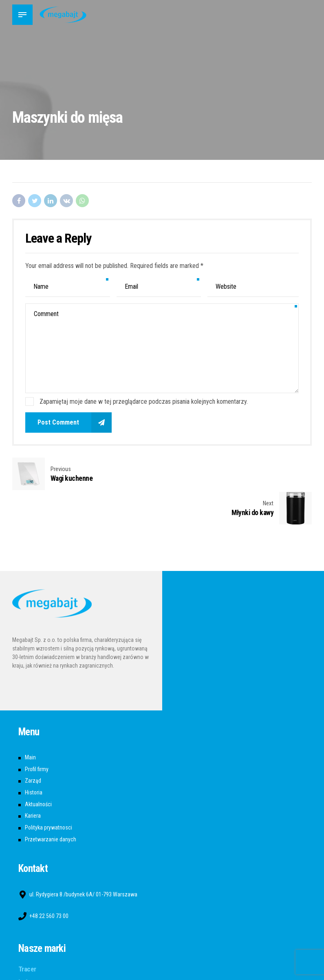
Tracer (27, 935)
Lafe (25, 948)
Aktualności (39, 770)
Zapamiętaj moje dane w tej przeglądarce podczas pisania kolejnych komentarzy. (144, 402)
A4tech (29, 961)
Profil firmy (37, 735)
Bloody (28, 975)
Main (30, 723)
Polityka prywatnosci (49, 794)
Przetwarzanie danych (51, 805)
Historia (34, 759)
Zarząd (33, 747)
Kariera (33, 782)
